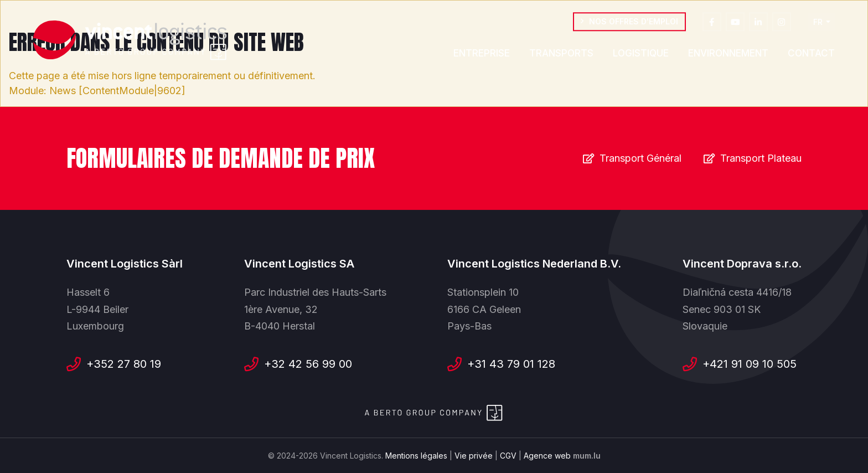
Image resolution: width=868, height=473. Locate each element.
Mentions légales (416, 456)
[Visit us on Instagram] (782, 25)
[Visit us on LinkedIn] (758, 25)
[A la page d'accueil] (130, 40)
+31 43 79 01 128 (511, 364)
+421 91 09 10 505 (750, 364)
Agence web (547, 456)
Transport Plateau (761, 158)
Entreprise (482, 56)
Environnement (728, 56)
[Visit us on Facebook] (712, 25)
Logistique (641, 56)
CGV (508, 456)
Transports (561, 56)
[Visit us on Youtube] (735, 25)
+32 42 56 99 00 (308, 364)
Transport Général (640, 158)
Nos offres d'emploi (634, 25)
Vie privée (474, 456)
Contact (811, 56)
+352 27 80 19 (124, 364)
